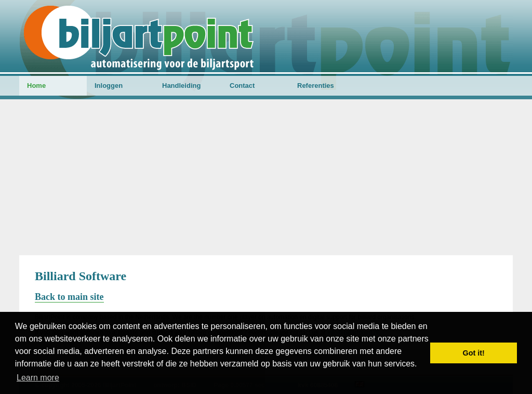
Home (36, 86)
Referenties (316, 86)
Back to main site (69, 297)
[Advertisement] (266, 177)
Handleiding (181, 86)
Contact (242, 86)
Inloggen (109, 86)
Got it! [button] (474, 353)
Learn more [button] (38, 378)
